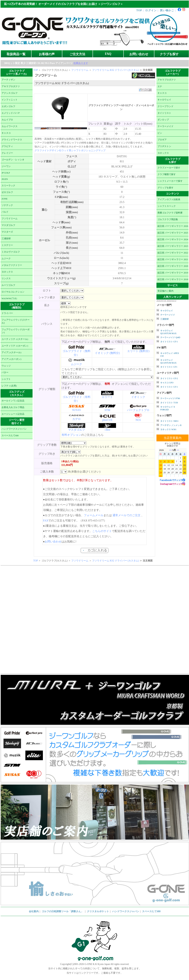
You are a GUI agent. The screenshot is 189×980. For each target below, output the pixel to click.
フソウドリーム (10, 219)
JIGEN (5, 179)
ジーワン (6, 166)
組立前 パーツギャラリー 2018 (173, 279)
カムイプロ (7, 120)
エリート (107, 397)
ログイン (151, 10)
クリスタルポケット (98, 911)
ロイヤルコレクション (13, 292)
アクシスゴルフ (10, 93)
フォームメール (94, 515)
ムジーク (6, 259)
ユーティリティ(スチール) (15, 339)
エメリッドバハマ (11, 113)
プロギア (162, 140)
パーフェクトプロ (138, 410)
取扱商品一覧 (16, 54)
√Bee (107, 430)
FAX (46, 520)
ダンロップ (163, 120)
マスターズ (7, 232)
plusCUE (107, 420)
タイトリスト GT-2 (169, 378)
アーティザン (8, 80)
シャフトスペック (167, 206)
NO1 (138, 420)
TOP (139, 10)
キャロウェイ (164, 100)
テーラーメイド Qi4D (170, 337)
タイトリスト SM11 (169, 421)
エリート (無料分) (138, 351)
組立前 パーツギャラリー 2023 (173, 246)
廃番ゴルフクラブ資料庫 (170, 213)
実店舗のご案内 (165, 291)
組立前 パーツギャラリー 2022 (173, 253)
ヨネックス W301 (168, 429)
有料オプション (71, 435)
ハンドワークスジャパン (14, 429)
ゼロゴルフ (7, 192)
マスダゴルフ (8, 225)
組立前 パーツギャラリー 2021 (173, 259)
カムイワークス (10, 126)
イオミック (138, 397)
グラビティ (7, 146)
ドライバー (7, 313)
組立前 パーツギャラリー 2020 (173, 266)
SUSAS (76, 410)
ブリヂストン (164, 146)
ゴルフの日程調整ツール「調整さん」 (62, 911)
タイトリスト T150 (169, 403)
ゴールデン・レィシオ (13, 160)
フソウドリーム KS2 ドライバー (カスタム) (116, 70)
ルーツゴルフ (8, 285)
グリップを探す (165, 188)
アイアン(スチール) (11, 352)
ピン (160, 133)
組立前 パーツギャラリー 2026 (173, 226)
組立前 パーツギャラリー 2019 (173, 273)
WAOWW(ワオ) (9, 299)
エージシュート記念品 (13, 414)
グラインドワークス (12, 140)
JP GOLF (6, 173)
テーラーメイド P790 (170, 398)
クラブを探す (169, 54)
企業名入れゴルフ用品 (13, 407)
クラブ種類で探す (167, 174)
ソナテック (7, 205)
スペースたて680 (10, 436)
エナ (160, 86)
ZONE (5, 199)
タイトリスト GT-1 (169, 342)
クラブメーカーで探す (169, 168)
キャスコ (6, 133)
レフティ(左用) (9, 386)
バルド (5, 212)
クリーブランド (165, 106)
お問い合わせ (139, 54)
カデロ (76, 419)
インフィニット (10, 100)
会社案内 (34, 911)
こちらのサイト (102, 531)
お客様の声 (47, 54)
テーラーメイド (165, 126)
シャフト (6, 379)
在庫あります (81, 63)
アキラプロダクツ (11, 86)
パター (5, 372)
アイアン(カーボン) (11, 359)
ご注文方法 (77, 54)
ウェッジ (6, 366)
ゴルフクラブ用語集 (168, 219)
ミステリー (7, 245)
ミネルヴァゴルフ (11, 252)
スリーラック (8, 186)
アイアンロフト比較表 (169, 199)
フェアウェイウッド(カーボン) (16, 331)
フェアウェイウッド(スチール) (16, 321)
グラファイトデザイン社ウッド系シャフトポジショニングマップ (70, 150)
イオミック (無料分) (107, 353)
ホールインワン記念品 (13, 401)
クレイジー (7, 153)
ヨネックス (7, 272)
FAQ (108, 54)
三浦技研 (6, 239)
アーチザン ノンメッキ (171, 425)
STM (107, 410)
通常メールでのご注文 (127, 515)
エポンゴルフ (8, 106)
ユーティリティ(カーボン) (15, 346)
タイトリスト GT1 (169, 367)
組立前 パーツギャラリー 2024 (173, 239)
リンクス (6, 279)
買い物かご (167, 10)
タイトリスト (164, 113)
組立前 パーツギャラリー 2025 (173, 233)
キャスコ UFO (167, 383)
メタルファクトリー (12, 265)
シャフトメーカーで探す (170, 181)
